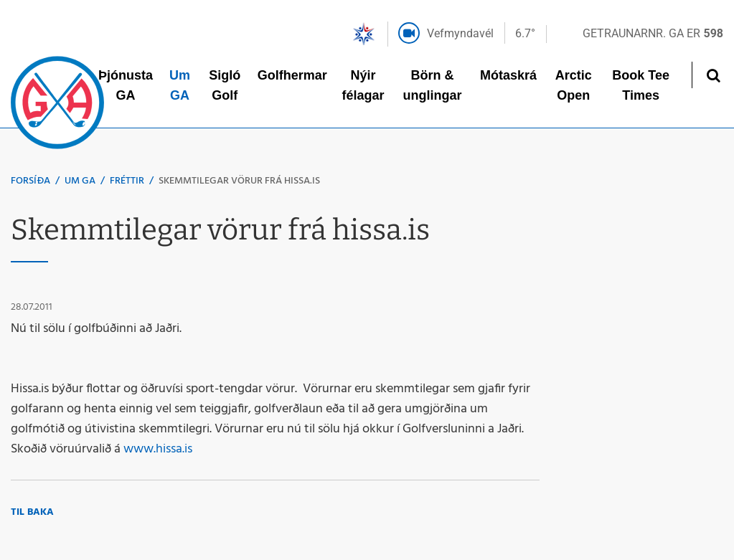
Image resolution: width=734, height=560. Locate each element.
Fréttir (127, 181)
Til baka (32, 512)
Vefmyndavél (460, 33)
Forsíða (30, 181)
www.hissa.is (158, 449)
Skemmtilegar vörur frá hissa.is (239, 181)
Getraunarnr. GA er (653, 33)
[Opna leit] (713, 75)
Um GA (80, 181)
